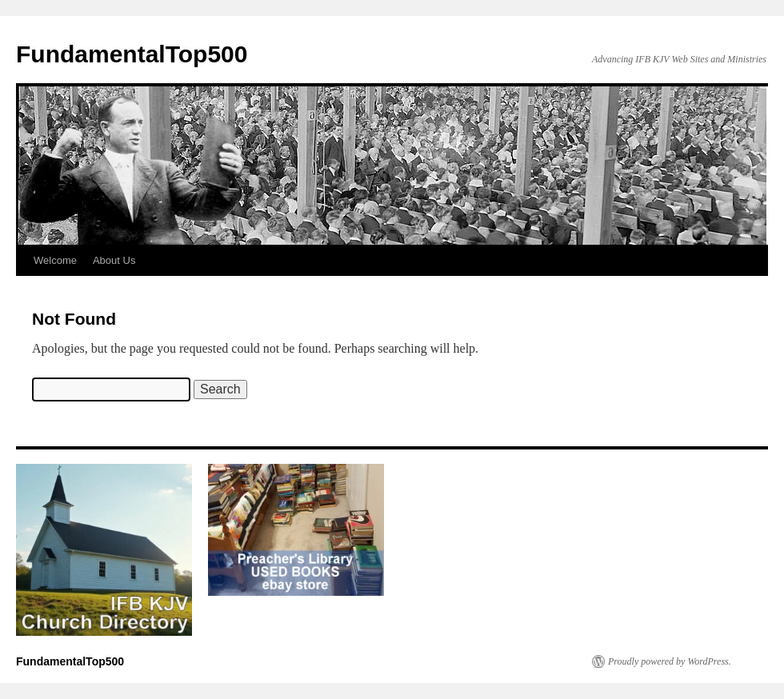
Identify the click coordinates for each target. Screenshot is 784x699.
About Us (114, 260)
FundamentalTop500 (132, 54)
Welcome (55, 260)
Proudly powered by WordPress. (670, 661)
